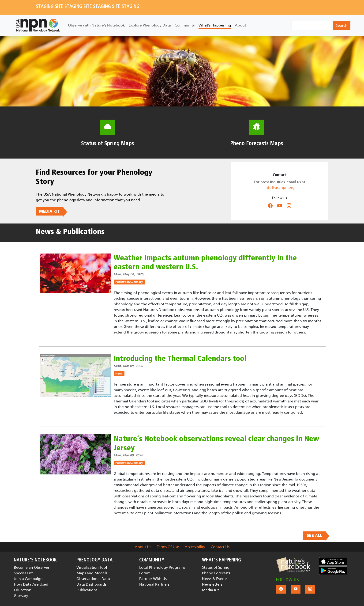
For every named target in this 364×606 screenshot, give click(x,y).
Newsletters (212, 584)
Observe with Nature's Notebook (96, 25)
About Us (143, 547)
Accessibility (195, 547)
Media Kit (210, 590)
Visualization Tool (92, 567)
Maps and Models (92, 573)
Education (23, 590)
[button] (293, 565)
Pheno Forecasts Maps (257, 144)
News (119, 374)
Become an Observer (32, 567)
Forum (145, 573)
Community (185, 25)
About (240, 25)
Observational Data (93, 579)
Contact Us (220, 547)
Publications (87, 590)
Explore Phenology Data (150, 25)
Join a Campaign (28, 579)
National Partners (154, 584)
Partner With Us (153, 579)
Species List (23, 573)
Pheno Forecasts (216, 573)
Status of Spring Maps (108, 144)
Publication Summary (129, 282)
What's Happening (215, 25)
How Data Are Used (31, 584)
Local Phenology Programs (162, 567)
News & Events (215, 579)
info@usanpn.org (280, 187)
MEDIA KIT (49, 211)
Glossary (21, 596)
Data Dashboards (91, 584)
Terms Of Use (168, 547)
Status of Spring (216, 567)
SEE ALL (314, 536)
